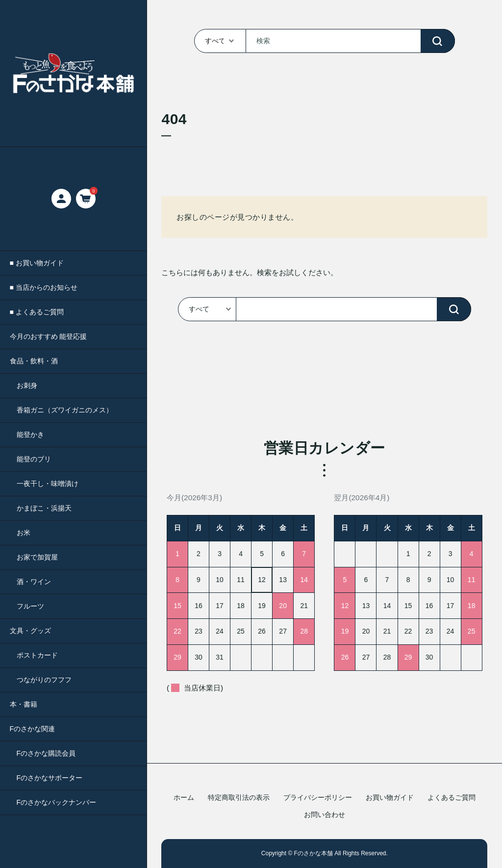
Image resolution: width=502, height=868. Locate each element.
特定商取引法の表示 (239, 797)
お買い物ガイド (390, 797)
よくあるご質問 (452, 797)
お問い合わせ (325, 815)
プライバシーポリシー (318, 797)
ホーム (184, 797)
